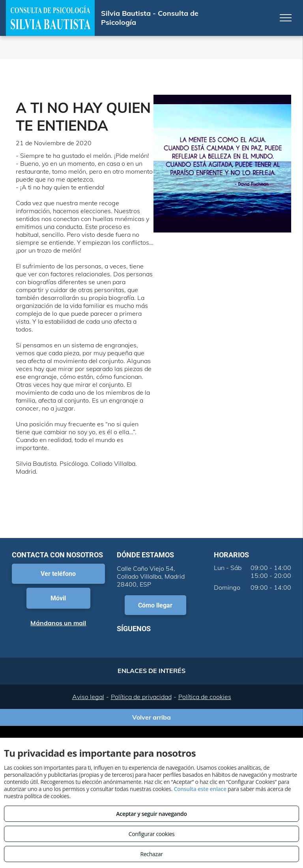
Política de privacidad (141, 697)
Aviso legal (88, 697)
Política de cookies (205, 697)
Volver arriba (151, 717)
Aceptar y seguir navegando (151, 814)
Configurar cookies (152, 834)
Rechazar (151, 854)
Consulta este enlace (200, 789)
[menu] (286, 18)
